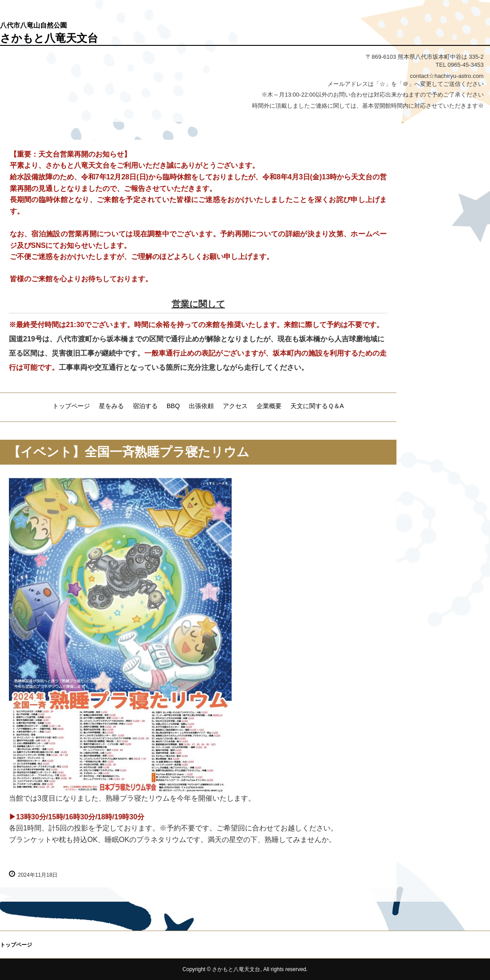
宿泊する (145, 406)
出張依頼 (201, 406)
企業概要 (269, 406)
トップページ (71, 406)
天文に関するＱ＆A (317, 406)
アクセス (235, 406)
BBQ (173, 406)
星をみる (111, 406)
